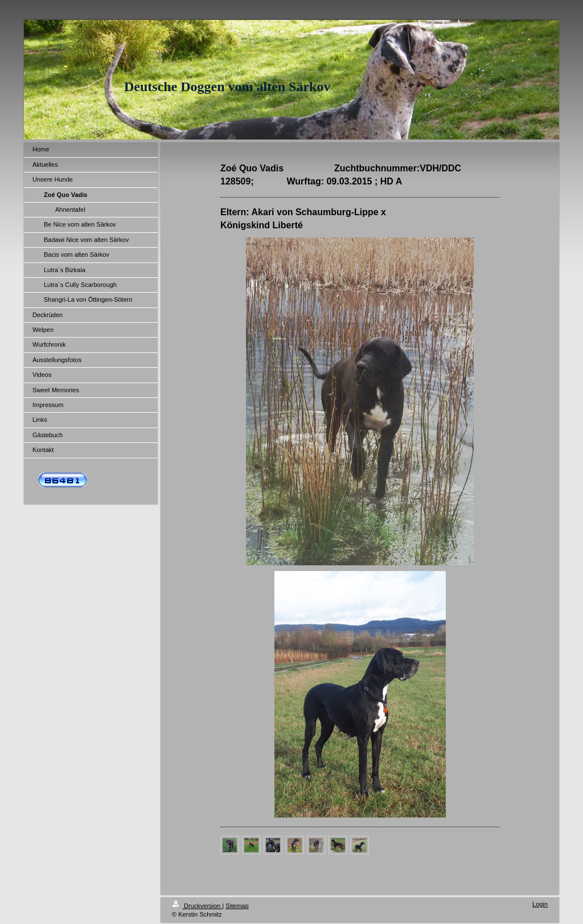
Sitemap (237, 906)
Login (540, 904)
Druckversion (197, 906)
